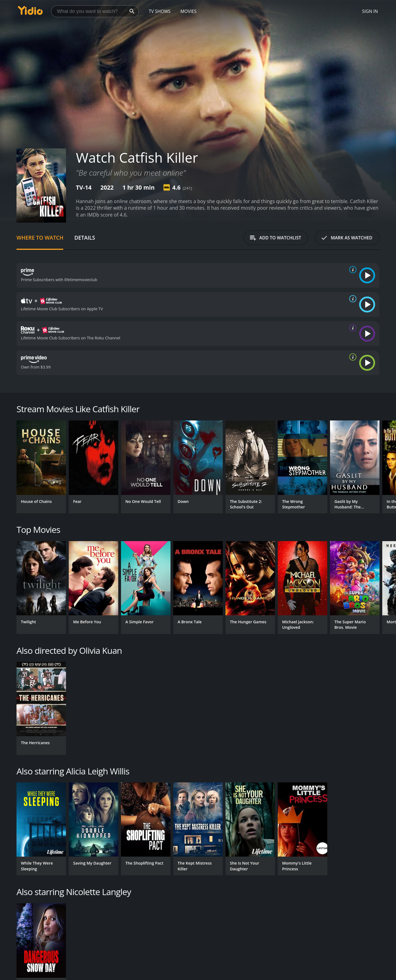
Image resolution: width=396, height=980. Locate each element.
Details (85, 238)
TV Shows (160, 11)
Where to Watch (40, 238)
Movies (189, 11)
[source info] (352, 270)
